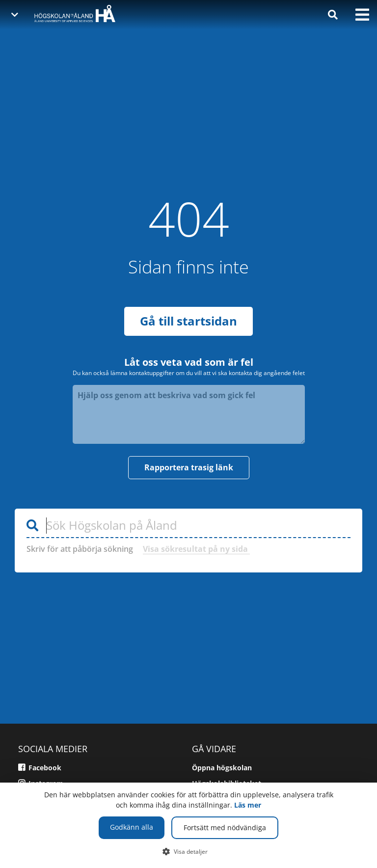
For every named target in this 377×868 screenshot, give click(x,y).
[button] (189, 851)
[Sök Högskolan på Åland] (188, 524)
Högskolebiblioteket (227, 781)
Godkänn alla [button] (132, 827)
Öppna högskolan (222, 766)
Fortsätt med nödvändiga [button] (225, 827)
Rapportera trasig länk (189, 465)
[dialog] (188, 825)
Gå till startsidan (188, 319)
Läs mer (248, 805)
